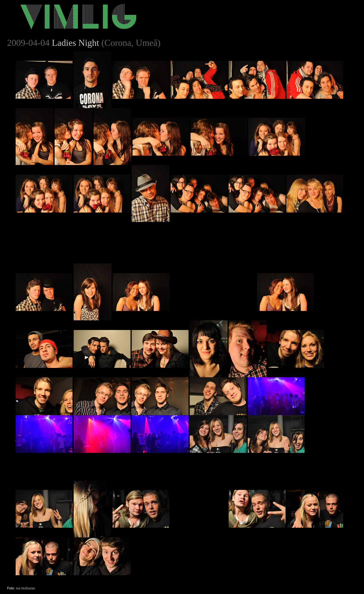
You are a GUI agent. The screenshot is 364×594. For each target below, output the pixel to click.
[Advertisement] (213, 257)
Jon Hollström (25, 588)
